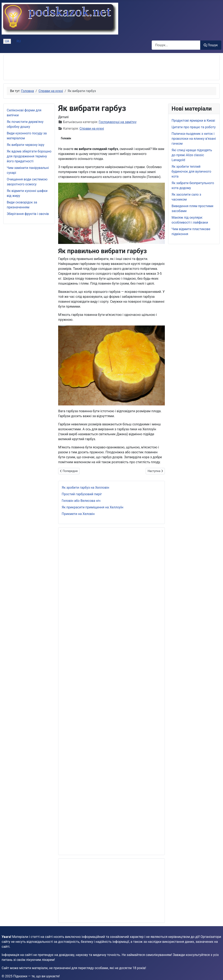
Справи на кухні (92, 129)
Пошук (211, 45)
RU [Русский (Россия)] (19, 41)
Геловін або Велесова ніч (81, 501)
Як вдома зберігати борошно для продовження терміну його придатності (29, 156)
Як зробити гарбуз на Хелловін (85, 488)
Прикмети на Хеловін (78, 514)
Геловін (66, 138)
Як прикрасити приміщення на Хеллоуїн (92, 507)
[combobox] (176, 45)
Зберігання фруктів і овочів (28, 214)
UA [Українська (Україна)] (7, 41)
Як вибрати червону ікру (26, 145)
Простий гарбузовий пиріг (82, 494)
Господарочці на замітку (118, 122)
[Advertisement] (82, 67)
